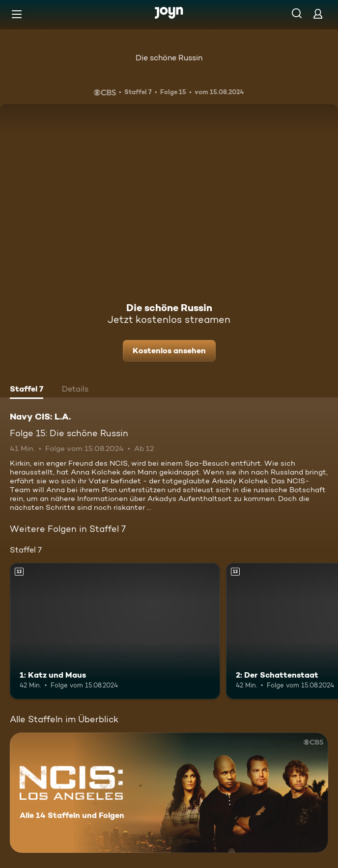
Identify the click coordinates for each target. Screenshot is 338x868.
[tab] (27, 390)
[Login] (318, 13)
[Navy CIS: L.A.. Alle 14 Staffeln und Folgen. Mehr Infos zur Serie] (169, 793)
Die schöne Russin (169, 58)
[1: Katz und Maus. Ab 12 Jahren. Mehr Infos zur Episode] (115, 631)
